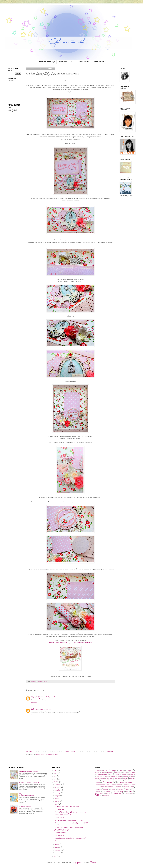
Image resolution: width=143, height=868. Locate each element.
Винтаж (110, 772)
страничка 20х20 (106, 791)
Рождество (106, 789)
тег (127, 791)
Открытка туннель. (25, 806)
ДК (111, 774)
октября (58, 790)
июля (57, 799)
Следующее (30, 751)
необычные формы (107, 780)
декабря (58, 784)
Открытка (108, 782)
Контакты (63, 62)
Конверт (107, 776)
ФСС (96, 793)
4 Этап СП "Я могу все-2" (63, 815)
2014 (55, 856)
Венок (103, 772)
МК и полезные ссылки (80, 62)
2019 (55, 771)
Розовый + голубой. (61, 833)
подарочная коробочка (107, 787)
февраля (58, 850)
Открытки (126, 785)
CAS (97, 795)
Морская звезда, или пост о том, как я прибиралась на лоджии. (31, 795)
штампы (127, 793)
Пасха (133, 785)
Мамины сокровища (100, 778)
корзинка (120, 776)
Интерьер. (124, 774)
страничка (97, 791)
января (58, 853)
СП (127, 789)
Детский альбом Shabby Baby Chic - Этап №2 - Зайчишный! (71, 643)
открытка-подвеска (116, 785)
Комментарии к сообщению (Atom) (48, 755)
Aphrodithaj (36, 697)
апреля (58, 844)
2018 (55, 774)
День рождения (102, 774)
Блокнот (130, 770)
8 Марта (106, 770)
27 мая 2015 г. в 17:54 (45, 709)
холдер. (102, 793)
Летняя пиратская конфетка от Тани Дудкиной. (69, 827)
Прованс (97, 789)
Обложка (97, 783)
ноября (58, 787)
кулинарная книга (129, 776)
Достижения (99, 62)
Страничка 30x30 (118, 791)
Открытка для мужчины (126, 783)
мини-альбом (118, 778)
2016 (55, 779)
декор (125, 772)
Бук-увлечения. (60, 809)
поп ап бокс (126, 787)
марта (57, 847)
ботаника (97, 772)
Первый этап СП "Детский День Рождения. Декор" (70, 838)
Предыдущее (110, 751)
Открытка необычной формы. (102, 785)
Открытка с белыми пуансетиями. (30, 783)
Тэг (131, 791)
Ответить (34, 703)
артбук (122, 770)
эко (132, 793)
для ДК (118, 774)
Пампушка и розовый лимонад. (29, 771)
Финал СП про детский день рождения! (67, 807)
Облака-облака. (60, 818)
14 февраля (98, 770)
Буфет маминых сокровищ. (63, 841)
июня (57, 802)
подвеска (119, 787)
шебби (108, 793)
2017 (55, 776)
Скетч (120, 789)
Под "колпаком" (60, 836)
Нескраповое (118, 780)
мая (57, 804)
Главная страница (47, 62)
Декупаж (132, 772)
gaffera (78, 862)
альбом (114, 770)
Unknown (35, 709)
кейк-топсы (100, 776)
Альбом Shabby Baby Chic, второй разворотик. (70, 812)
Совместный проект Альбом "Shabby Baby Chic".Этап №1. (72, 824)
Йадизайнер (132, 774)
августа (58, 796)
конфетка (113, 776)
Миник (125, 778)
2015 (55, 782)
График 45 (118, 772)
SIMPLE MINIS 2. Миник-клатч (67, 830)
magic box (106, 795)
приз (132, 787)
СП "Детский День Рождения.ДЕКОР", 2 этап (69, 820)
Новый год (129, 780)
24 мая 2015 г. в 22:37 (48, 697)
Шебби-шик (118, 793)
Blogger (93, 862)
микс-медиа (110, 778)
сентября (58, 793)
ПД (98, 787)
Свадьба (113, 789)
